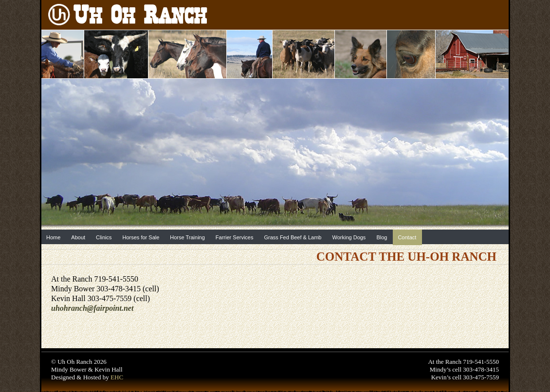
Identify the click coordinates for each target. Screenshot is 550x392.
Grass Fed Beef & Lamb (293, 237)
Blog (382, 237)
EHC (117, 377)
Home (53, 237)
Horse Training (187, 237)
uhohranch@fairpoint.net (92, 308)
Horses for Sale (141, 237)
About (78, 237)
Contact (407, 237)
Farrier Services (235, 237)
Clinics (104, 237)
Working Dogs (349, 237)
